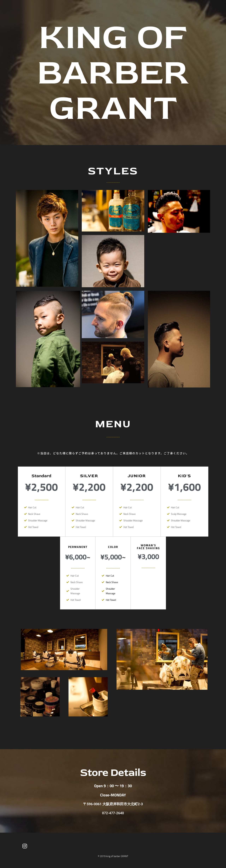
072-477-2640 (113, 813)
